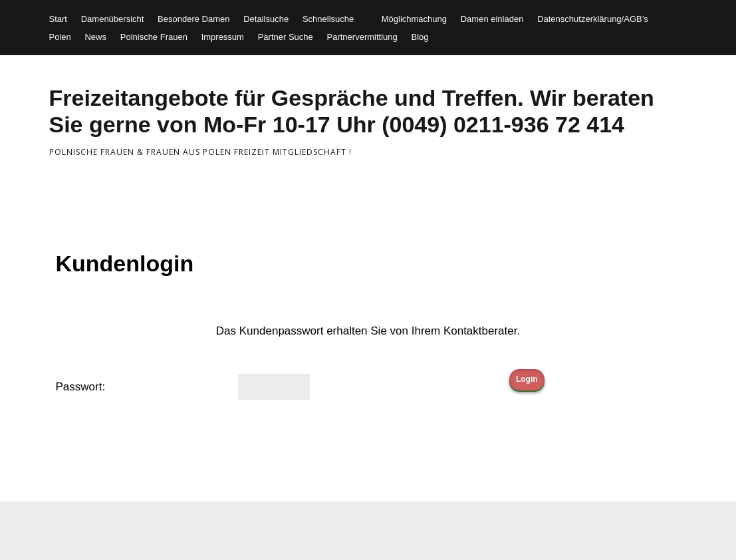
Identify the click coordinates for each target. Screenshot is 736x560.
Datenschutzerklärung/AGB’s (593, 19)
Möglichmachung (414, 19)
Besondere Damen (193, 19)
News (95, 37)
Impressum (223, 37)
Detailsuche (266, 19)
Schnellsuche (328, 19)
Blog (420, 37)
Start (58, 19)
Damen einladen (492, 19)
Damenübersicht (113, 19)
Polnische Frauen (154, 37)
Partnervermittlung (362, 37)
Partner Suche (286, 37)
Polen (60, 37)
